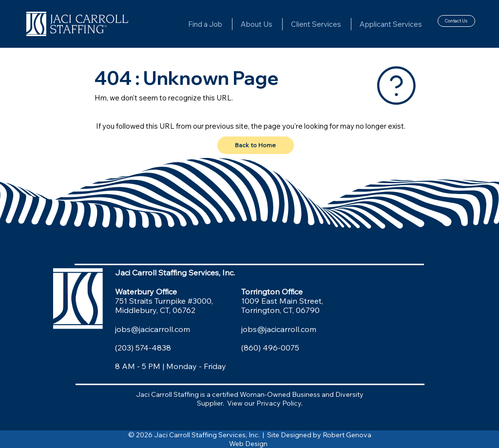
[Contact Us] (456, 21)
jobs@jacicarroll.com (153, 329)
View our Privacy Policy (264, 403)
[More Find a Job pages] (227, 24)
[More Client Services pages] (345, 24)
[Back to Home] (256, 145)
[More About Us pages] (277, 24)
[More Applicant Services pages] (426, 24)
